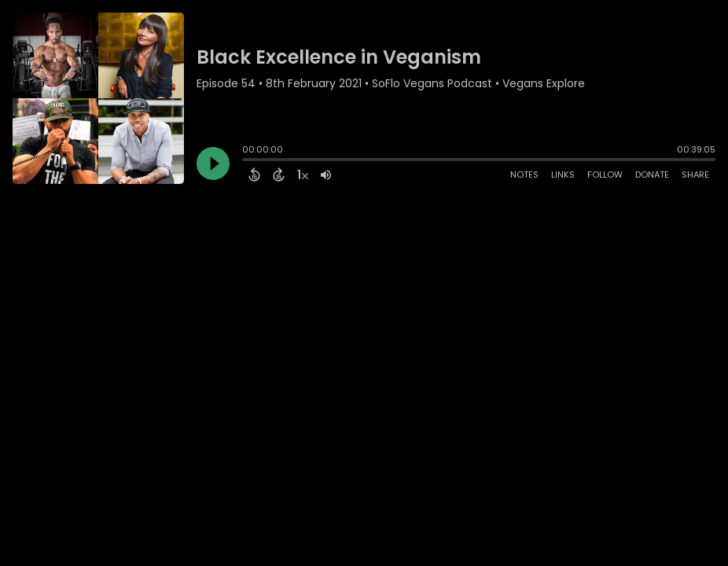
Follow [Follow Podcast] (605, 175)
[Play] (213, 164)
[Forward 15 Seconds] (279, 175)
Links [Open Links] (563, 175)
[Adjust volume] (326, 175)
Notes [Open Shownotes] (524, 175)
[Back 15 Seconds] (254, 175)
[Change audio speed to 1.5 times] (303, 175)
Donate (652, 175)
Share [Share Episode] (695, 175)
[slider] (246, 161)
